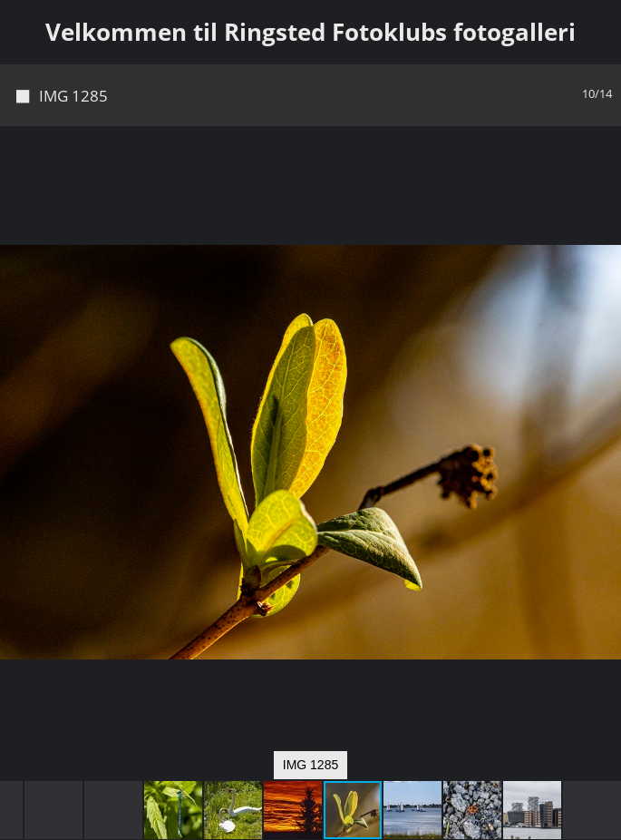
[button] (605, 173)
